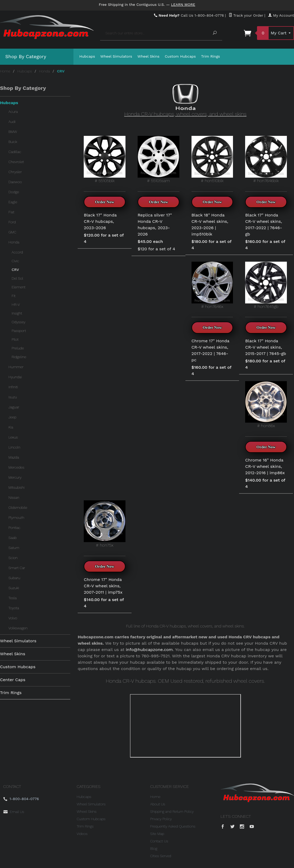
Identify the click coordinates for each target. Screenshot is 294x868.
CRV (15, 270)
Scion (13, 558)
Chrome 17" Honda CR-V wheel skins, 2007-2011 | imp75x (103, 586)
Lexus (13, 437)
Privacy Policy (161, 819)
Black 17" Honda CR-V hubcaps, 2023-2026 (100, 221)
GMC (12, 232)
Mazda (14, 457)
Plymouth (16, 518)
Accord (17, 252)
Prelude (18, 348)
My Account (281, 15)
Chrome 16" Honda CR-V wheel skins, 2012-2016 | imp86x (265, 466)
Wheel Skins (148, 56)
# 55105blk (105, 160)
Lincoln (14, 447)
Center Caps (13, 680)
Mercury (15, 477)
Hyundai (15, 377)
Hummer (16, 367)
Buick (13, 142)
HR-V (16, 304)
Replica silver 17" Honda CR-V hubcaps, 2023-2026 (155, 225)
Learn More (183, 4)
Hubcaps (87, 56)
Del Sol (17, 278)
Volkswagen (18, 628)
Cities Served (161, 856)
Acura (13, 112)
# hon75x (105, 524)
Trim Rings (211, 56)
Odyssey (18, 322)
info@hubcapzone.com (149, 650)
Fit (14, 296)
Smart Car (17, 568)
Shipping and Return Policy (172, 811)
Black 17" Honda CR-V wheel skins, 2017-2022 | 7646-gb (263, 225)
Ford (12, 222)
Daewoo (15, 182)
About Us (158, 804)
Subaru (14, 578)
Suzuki (14, 588)
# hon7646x (212, 285)
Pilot (15, 339)
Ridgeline (19, 357)
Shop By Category (26, 56)
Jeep (12, 417)
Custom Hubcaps (180, 56)
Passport (19, 331)
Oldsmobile (18, 507)
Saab (13, 538)
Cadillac (15, 152)
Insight (17, 313)
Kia (11, 427)
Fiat (11, 212)
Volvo (13, 618)
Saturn (14, 548)
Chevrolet (16, 162)
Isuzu (13, 397)
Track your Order (246, 15)
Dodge (14, 192)
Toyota (14, 608)
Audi (12, 122)
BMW (13, 132)
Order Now (105, 202)
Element (18, 287)
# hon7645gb (266, 285)
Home (5, 71)
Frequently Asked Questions (173, 826)
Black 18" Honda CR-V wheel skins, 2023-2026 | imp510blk (210, 225)
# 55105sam (158, 160)
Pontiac (14, 528)
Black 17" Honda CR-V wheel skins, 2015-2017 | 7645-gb (266, 347)
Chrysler (15, 172)
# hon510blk (212, 160)
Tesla (13, 598)
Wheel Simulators (116, 56)
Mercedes (16, 467)
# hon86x (266, 405)
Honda (45, 71)
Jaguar (14, 407)
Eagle (13, 202)
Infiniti (13, 387)
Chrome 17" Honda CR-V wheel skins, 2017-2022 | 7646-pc (210, 350)
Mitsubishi (17, 487)
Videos (82, 834)
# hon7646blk (266, 160)
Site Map (157, 834)
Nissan (14, 497)
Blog (154, 848)
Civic (15, 261)
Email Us (17, 812)
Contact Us (159, 841)
